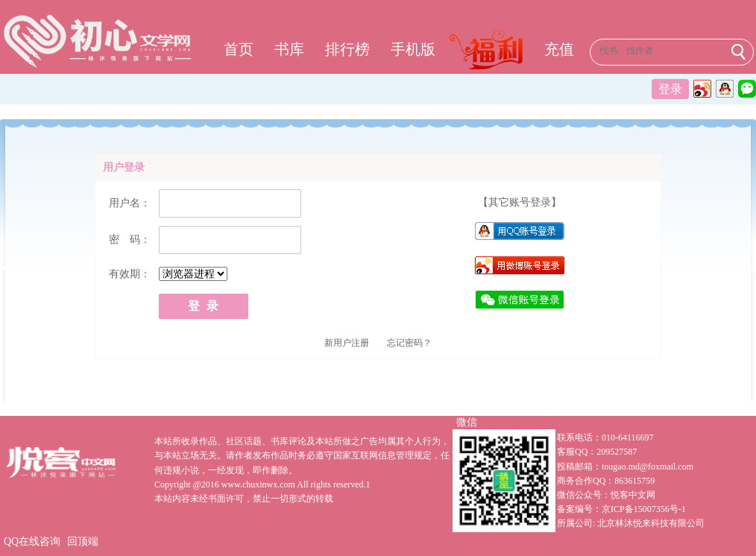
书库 (289, 49)
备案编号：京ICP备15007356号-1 (621, 509)
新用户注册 (347, 343)
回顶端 (83, 541)
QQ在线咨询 (32, 541)
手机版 (413, 49)
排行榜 (347, 49)
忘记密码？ (409, 343)
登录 (670, 89)
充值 (559, 49)
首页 (239, 49)
